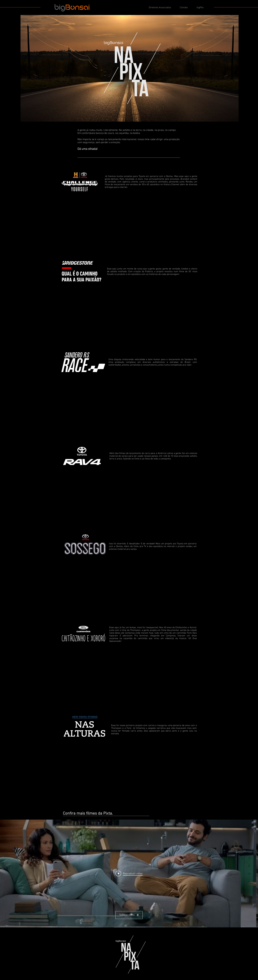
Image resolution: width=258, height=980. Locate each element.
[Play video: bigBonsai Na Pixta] (129, 873)
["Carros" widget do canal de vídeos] (129, 873)
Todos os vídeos (129, 915)
